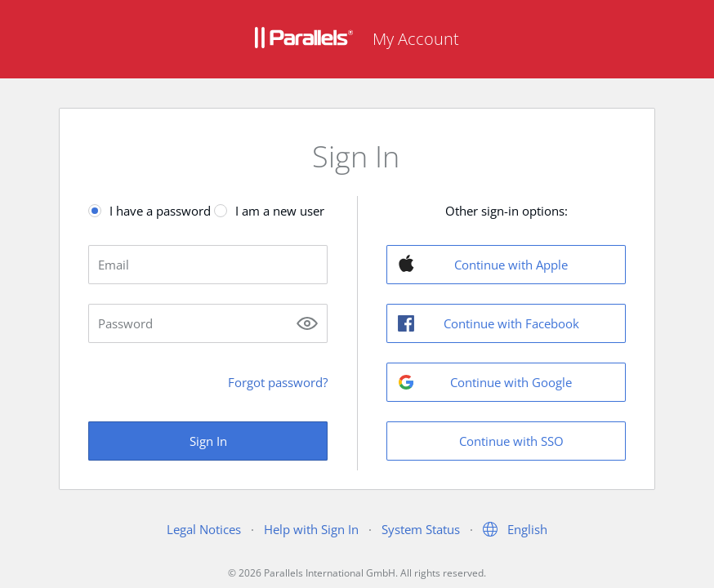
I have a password (160, 211)
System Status (421, 529)
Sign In (208, 441)
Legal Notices (204, 529)
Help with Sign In (311, 529)
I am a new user (280, 211)
